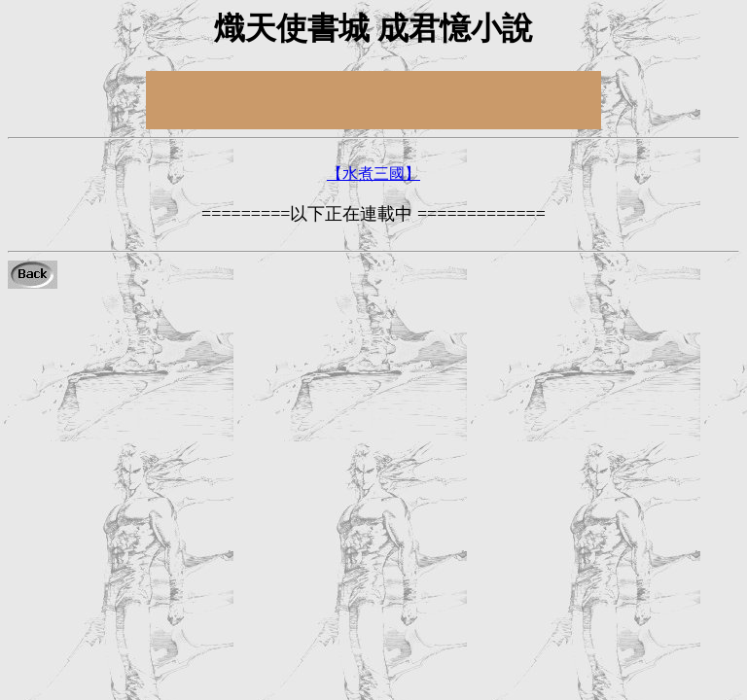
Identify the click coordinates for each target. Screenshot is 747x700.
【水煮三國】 (373, 174)
